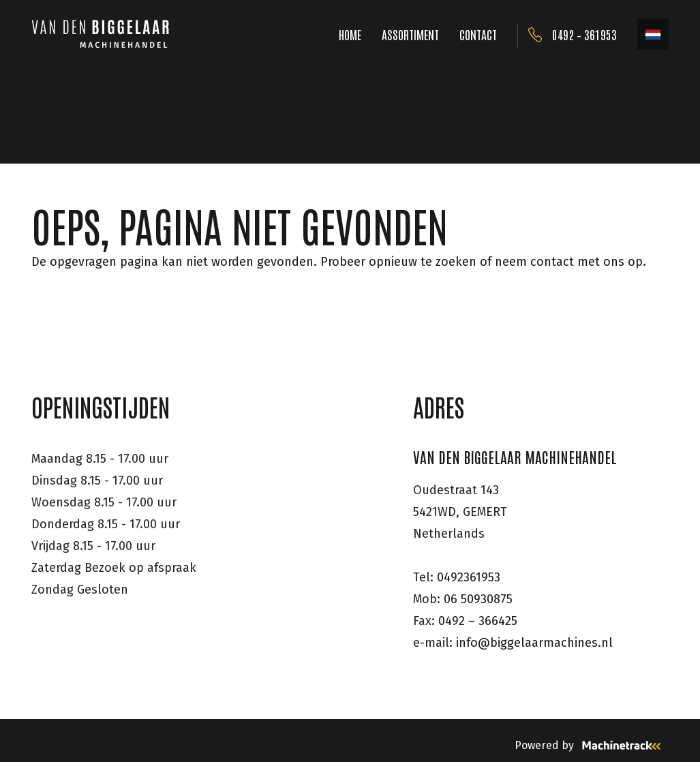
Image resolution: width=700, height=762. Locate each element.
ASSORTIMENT (410, 34)
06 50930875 (478, 599)
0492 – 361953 (584, 34)
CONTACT (478, 34)
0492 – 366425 (478, 621)
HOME (350, 34)
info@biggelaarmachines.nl (534, 643)
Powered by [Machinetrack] (592, 745)
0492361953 (469, 577)
